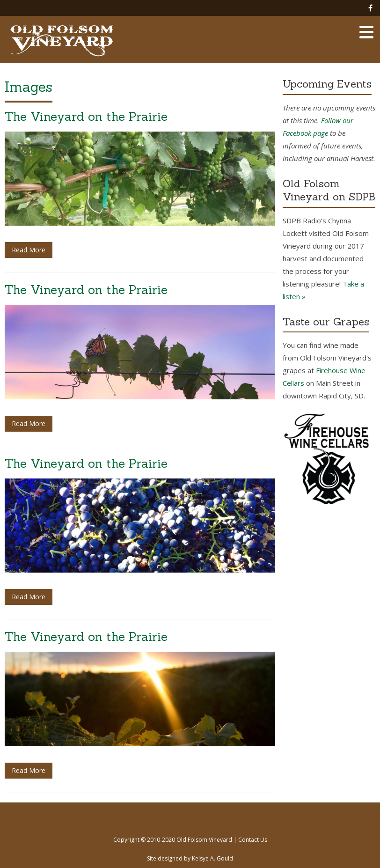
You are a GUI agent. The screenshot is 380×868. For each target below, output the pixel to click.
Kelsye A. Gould (212, 858)
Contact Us (253, 840)
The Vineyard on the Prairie (86, 116)
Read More (29, 250)
